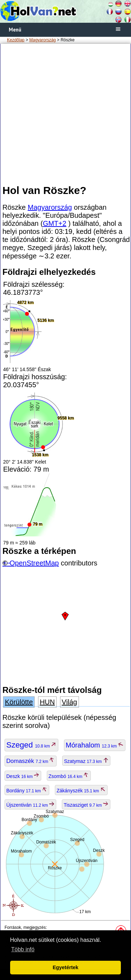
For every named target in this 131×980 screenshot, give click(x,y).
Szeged (31, 745)
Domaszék (31, 761)
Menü (15, 30)
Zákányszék (81, 791)
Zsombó (69, 776)
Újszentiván (30, 805)
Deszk (23, 776)
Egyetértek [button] (66, 967)
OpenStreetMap (34, 563)
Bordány (27, 791)
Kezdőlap (16, 40)
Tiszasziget (86, 805)
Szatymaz (86, 761)
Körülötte (19, 702)
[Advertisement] (65, 114)
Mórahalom (94, 745)
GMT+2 (55, 223)
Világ (70, 702)
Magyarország (43, 40)
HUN (47, 702)
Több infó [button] (23, 949)
